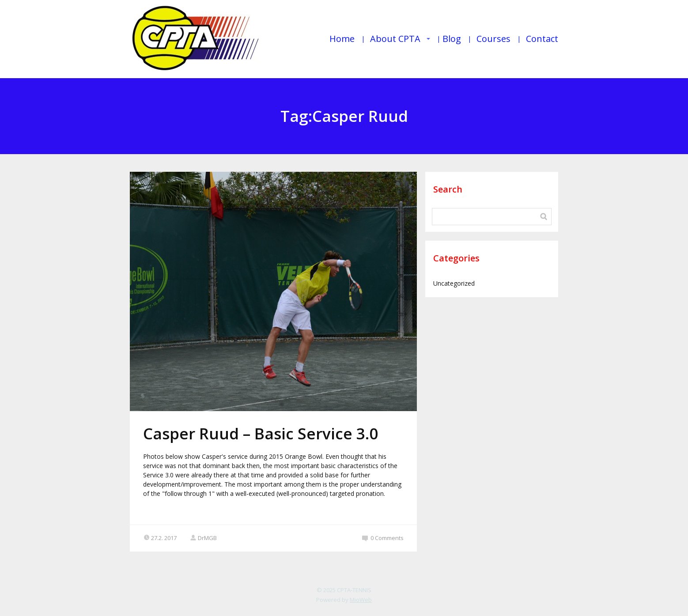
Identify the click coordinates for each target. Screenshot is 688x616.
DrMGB (203, 538)
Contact (542, 39)
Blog (452, 39)
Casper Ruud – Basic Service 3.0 (261, 433)
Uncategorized (454, 283)
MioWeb (361, 600)
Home (342, 39)
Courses (493, 39)
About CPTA (395, 39)
